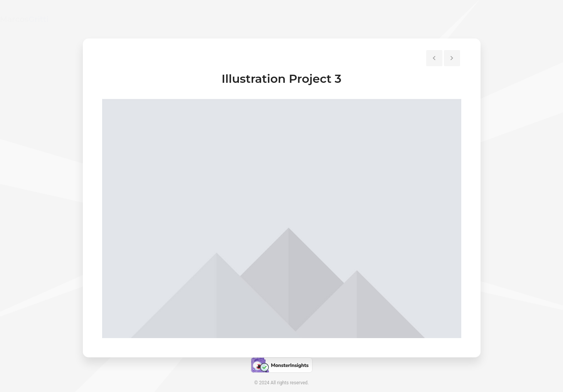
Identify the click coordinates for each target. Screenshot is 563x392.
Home (400, 19)
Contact (470, 19)
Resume (434, 19)
